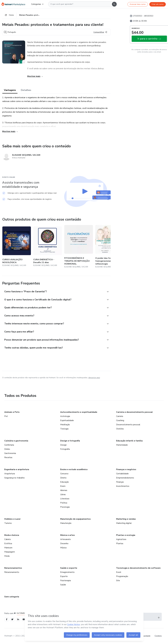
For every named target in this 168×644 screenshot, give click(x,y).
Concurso (64, 474)
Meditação (65, 425)
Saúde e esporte (69, 568)
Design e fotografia (70, 441)
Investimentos (123, 486)
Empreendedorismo (125, 478)
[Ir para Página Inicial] (14, 4)
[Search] (114, 4)
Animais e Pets (12, 412)
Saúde (63, 585)
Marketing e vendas (126, 519)
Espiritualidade (67, 421)
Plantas (120, 544)
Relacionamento (12, 572)
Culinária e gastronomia (16, 441)
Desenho (64, 544)
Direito (63, 478)
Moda (7, 556)
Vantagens (10, 90)
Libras (63, 495)
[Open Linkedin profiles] (18, 620)
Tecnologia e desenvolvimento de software (138, 568)
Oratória (120, 429)
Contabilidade (122, 474)
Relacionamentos (13, 568)
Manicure (8, 548)
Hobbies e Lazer (12, 519)
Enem (63, 486)
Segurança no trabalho (14, 478)
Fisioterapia (65, 581)
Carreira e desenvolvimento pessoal (134, 412)
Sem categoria (12, 597)
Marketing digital (124, 523)
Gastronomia (10, 453)
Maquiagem (10, 552)
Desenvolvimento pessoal (128, 425)
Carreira (120, 416)
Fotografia (65, 449)
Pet (6, 416)
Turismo (8, 523)
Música (63, 548)
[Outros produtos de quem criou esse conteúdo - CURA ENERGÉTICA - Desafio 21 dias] (48, 247)
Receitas (8, 458)
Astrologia (65, 416)
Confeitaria (9, 445)
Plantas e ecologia (126, 535)
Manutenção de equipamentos (75, 519)
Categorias (37, 4)
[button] (54, 292)
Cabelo (8, 539)
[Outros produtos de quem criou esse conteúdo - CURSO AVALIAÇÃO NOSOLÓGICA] (17, 247)
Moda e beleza (12, 535)
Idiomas (64, 490)
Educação (65, 482)
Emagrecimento (67, 572)
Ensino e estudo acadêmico (74, 470)
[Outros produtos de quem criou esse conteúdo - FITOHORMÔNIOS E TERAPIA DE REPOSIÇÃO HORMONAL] (79, 247)
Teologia (64, 429)
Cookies (158, 636)
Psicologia (65, 507)
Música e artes (68, 535)
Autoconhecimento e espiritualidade (79, 412)
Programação (122, 576)
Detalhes (26, 90)
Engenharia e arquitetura (17, 470)
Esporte (64, 576)
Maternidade (122, 445)
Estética (8, 544)
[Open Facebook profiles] (7, 620)
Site (118, 581)
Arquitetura (10, 474)
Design (63, 445)
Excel (119, 572)
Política (64, 503)
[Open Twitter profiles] (12, 620)
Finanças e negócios (126, 470)
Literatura (65, 499)
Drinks (7, 449)
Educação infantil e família (129, 441)
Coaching (120, 421)
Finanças (120, 482)
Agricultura (121, 539)
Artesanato (65, 539)
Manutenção (66, 523)
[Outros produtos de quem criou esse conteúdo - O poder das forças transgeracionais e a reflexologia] (110, 247)
